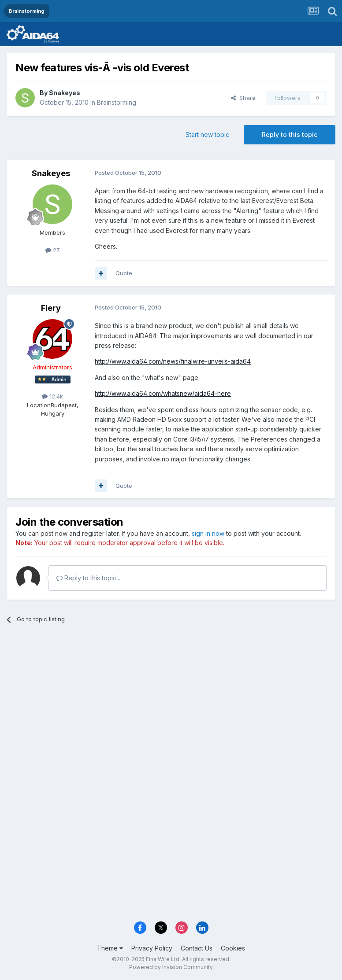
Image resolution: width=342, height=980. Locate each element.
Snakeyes (65, 93)
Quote (124, 273)
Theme (110, 948)
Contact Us (197, 948)
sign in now (208, 533)
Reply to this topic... (88, 578)
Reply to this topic (290, 134)
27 (53, 250)
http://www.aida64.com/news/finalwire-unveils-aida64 (173, 361)
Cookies (233, 948)
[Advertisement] (171, 699)
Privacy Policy (152, 948)
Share (243, 98)
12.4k (52, 396)
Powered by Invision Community (171, 967)
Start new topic (207, 134)
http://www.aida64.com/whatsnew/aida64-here (163, 393)
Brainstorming (117, 102)
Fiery (51, 308)
